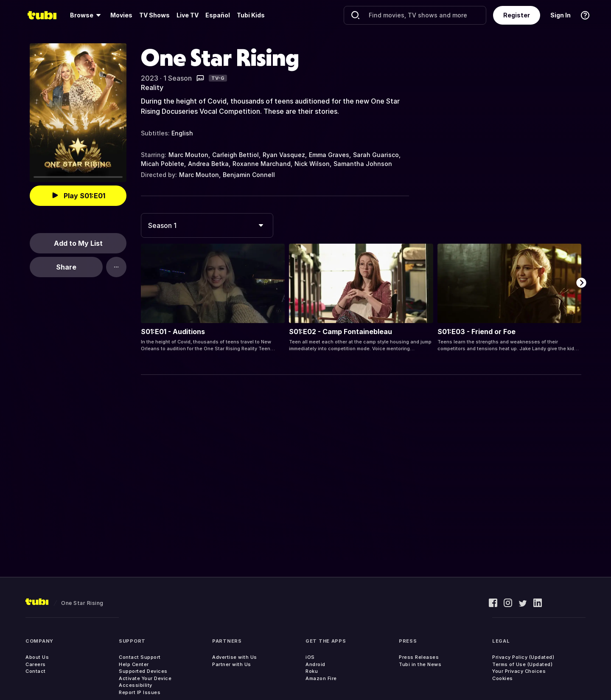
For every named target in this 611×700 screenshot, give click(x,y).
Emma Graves (329, 155)
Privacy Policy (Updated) (523, 657)
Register (517, 15)
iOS (310, 657)
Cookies (503, 678)
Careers (36, 664)
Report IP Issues (140, 692)
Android (315, 664)
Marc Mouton (188, 155)
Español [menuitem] (218, 15)
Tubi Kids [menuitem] (251, 15)
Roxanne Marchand (262, 164)
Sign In (561, 15)
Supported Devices (143, 671)
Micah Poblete (163, 164)
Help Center (134, 664)
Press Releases (419, 657)
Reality (152, 87)
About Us (37, 657)
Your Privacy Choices (519, 671)
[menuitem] (87, 15)
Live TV (188, 15)
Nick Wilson (312, 164)
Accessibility (136, 685)
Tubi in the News (420, 664)
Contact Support (140, 657)
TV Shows (154, 15)
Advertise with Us (235, 657)
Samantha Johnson (363, 164)
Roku (312, 671)
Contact (36, 671)
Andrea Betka (208, 164)
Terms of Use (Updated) (522, 664)
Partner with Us (232, 664)
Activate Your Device (145, 678)
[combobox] (207, 225)
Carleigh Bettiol (235, 155)
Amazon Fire (321, 678)
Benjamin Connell (249, 175)
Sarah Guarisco (376, 155)
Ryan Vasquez (284, 155)
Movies (121, 15)
